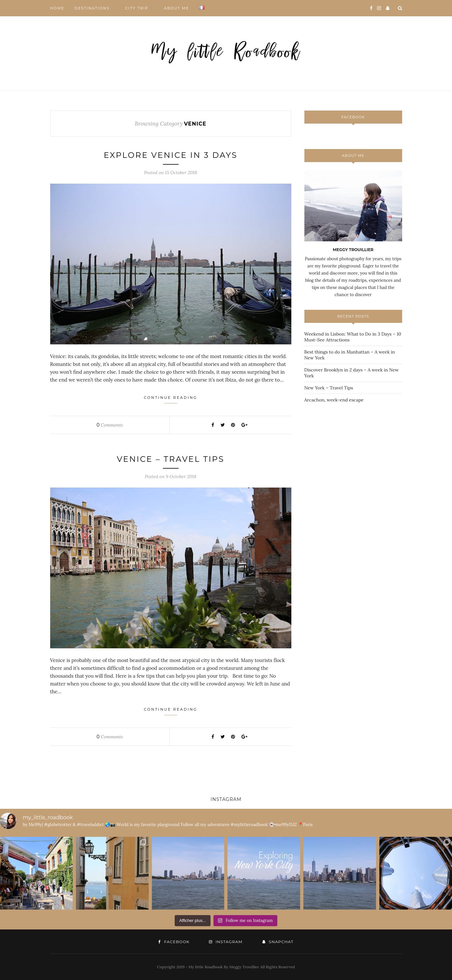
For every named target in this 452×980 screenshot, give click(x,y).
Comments (110, 425)
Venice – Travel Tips (170, 459)
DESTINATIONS (92, 8)
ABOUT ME (176, 8)
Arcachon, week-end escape (334, 400)
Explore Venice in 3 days (171, 155)
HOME (57, 8)
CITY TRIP (137, 8)
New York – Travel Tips (329, 388)
